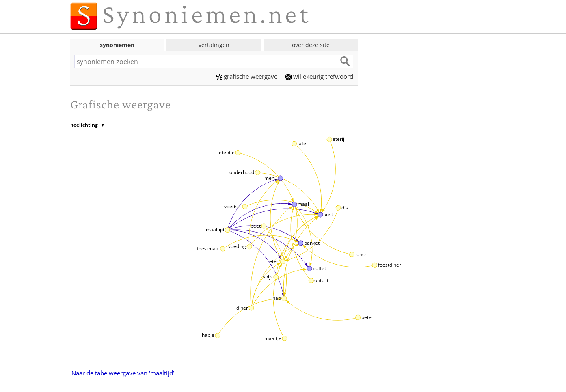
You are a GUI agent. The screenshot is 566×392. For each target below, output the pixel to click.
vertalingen (214, 45)
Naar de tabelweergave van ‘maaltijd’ (123, 373)
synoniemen (117, 45)
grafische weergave (246, 76)
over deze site (311, 45)
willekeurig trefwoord (319, 76)
